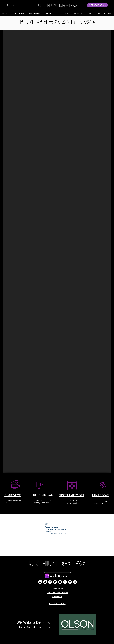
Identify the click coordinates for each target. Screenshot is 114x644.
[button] (90, 12)
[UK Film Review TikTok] (45, 582)
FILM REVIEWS (13, 495)
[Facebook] (50, 582)
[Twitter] (55, 582)
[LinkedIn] (75, 582)
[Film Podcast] (40, 582)
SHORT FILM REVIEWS (71, 495)
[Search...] (19, 5)
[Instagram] (65, 582)
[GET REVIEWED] (97, 5)
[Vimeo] (70, 582)
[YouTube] (60, 582)
